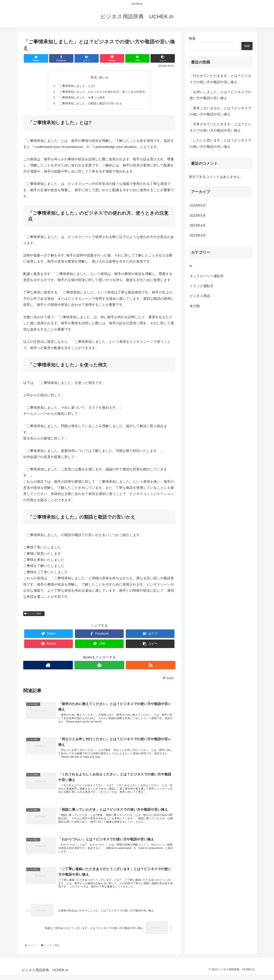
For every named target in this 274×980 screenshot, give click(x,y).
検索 (192, 38)
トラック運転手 (202, 286)
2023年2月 (198, 235)
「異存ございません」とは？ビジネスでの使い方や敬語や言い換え (220, 111)
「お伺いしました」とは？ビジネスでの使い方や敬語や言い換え (220, 95)
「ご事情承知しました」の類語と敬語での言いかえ (89, 104)
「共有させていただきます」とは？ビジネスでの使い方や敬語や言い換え (220, 127)
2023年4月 (198, 225)
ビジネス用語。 (34, 615)
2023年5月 (198, 216)
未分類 (195, 306)
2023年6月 (198, 205)
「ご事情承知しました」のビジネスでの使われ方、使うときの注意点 (101, 92)
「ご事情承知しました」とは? (74, 86)
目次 (94, 77)
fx (191, 266)
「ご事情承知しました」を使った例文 (80, 98)
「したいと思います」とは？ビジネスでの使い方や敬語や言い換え (220, 143)
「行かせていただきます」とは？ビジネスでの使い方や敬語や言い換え (220, 79)
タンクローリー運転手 (207, 276)
